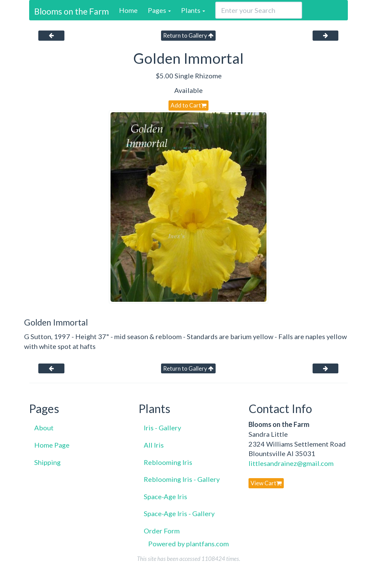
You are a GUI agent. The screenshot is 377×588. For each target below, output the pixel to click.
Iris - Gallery (162, 428)
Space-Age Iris (165, 496)
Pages (159, 10)
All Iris (154, 445)
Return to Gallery (188, 35)
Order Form (162, 531)
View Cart (266, 483)
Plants (193, 10)
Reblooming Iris (168, 462)
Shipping (47, 462)
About (44, 428)
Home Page (52, 445)
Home (128, 10)
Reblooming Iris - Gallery (182, 479)
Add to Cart (188, 105)
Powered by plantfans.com (188, 544)
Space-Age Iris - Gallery (179, 513)
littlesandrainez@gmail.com (291, 463)
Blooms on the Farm (72, 11)
